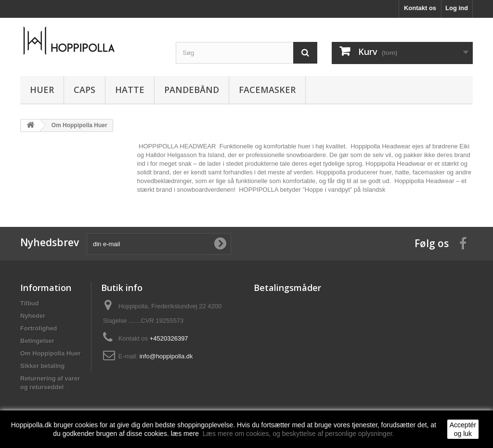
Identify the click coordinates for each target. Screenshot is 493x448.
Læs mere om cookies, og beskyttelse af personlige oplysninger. (298, 434)
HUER (42, 90)
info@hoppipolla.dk (166, 356)
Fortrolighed (39, 328)
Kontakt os (420, 8)
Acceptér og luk (463, 429)
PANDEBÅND (192, 90)
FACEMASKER (267, 90)
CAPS (84, 90)
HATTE (130, 90)
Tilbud (30, 303)
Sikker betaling (42, 366)
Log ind (457, 8)
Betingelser (37, 341)
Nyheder (33, 316)
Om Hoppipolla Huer (51, 353)
